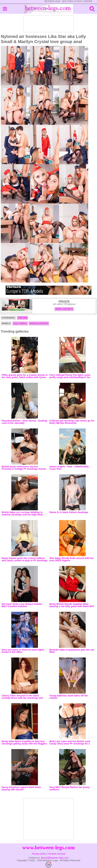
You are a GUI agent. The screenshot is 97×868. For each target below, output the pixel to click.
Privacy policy (39, 854)
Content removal (57, 854)
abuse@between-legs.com (55, 858)
